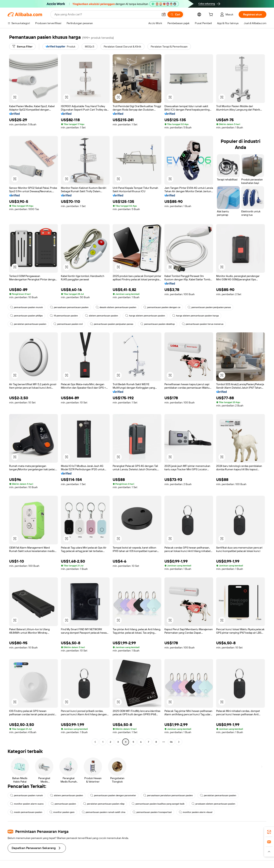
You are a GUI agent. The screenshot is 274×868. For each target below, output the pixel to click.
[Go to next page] (179, 742)
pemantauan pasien (63, 804)
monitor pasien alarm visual (196, 812)
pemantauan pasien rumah (26, 795)
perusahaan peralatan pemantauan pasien (168, 795)
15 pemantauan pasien (64, 316)
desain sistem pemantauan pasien (116, 307)
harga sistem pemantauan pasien (145, 316)
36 (171, 742)
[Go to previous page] (95, 742)
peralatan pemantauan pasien (28, 324)
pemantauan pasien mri (68, 324)
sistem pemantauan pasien (102, 316)
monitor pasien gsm (62, 812)
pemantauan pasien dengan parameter (113, 795)
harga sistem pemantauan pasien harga (196, 316)
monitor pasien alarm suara (27, 804)
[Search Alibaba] (106, 14)
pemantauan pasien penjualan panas (209, 307)
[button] (164, 14)
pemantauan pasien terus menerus (203, 324)
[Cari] (175, 14)
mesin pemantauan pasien (26, 812)
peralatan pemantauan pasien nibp (104, 804)
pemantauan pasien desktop (158, 324)
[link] (269, 832)
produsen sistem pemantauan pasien (213, 804)
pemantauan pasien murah (26, 307)
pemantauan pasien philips (26, 316)
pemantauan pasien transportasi (152, 812)
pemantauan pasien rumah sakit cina (104, 812)
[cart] (212, 15)
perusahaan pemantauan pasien (69, 307)
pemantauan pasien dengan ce (162, 307)
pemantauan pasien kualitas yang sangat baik (158, 804)
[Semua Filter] (22, 47)
